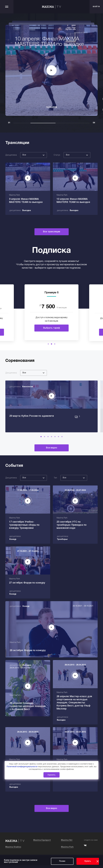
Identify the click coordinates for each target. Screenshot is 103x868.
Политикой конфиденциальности (22, 766)
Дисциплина (11, 155)
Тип (55, 490)
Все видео (52, 460)
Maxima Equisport (42, 843)
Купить (88, 861)
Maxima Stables (13, 850)
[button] (48, 344)
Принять (52, 775)
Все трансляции (52, 232)
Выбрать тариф (52, 328)
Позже (62, 861)
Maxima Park (67, 850)
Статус (57, 155)
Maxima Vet (67, 843)
